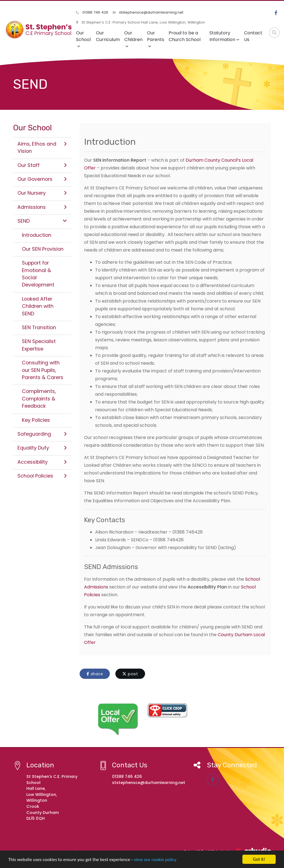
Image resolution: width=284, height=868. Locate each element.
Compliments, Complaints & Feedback (39, 399)
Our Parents (156, 39)
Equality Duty (42, 448)
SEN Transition (39, 328)
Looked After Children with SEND (38, 306)
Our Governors (42, 179)
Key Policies (36, 420)
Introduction (37, 235)
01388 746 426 (92, 12)
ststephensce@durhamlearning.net (148, 12)
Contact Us (253, 36)
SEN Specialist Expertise (39, 345)
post (130, 674)
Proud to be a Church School (185, 36)
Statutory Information (224, 36)
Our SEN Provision (43, 249)
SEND (42, 221)
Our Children (133, 39)
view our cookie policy (155, 860)
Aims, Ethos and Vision (42, 148)
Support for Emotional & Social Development (38, 274)
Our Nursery (42, 193)
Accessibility (42, 462)
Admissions (42, 207)
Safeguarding (42, 434)
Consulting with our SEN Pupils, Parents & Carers (43, 370)
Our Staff (42, 165)
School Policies (42, 476)
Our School (83, 39)
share (95, 674)
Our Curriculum (108, 36)
